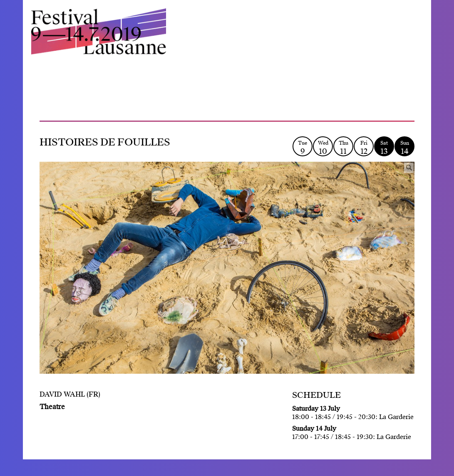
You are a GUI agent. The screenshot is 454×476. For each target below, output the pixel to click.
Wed (323, 148)
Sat (384, 148)
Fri (364, 148)
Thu (343, 148)
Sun (404, 148)
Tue (303, 148)
